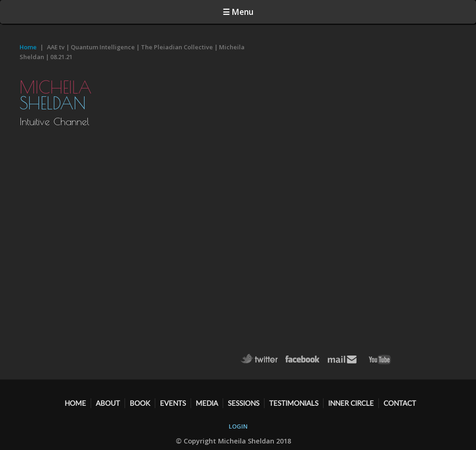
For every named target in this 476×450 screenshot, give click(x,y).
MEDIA (207, 403)
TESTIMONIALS (294, 403)
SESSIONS (244, 403)
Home (28, 47)
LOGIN (238, 426)
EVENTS (173, 403)
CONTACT (400, 403)
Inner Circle (351, 403)
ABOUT (108, 403)
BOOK (140, 403)
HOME (75, 403)
